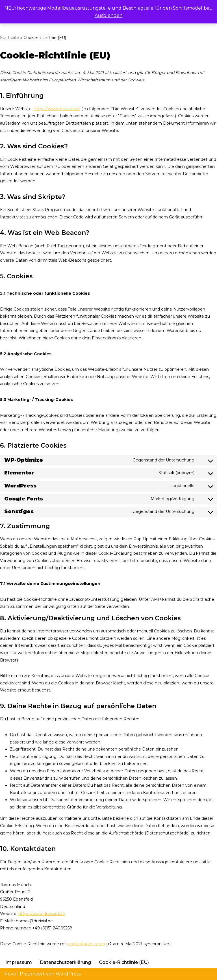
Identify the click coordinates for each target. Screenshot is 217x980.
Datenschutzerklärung (65, 962)
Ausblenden (109, 15)
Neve (10, 974)
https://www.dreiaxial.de (57, 109)
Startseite (10, 38)
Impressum (19, 962)
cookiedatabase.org (87, 944)
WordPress (68, 974)
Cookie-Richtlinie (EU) (124, 962)
